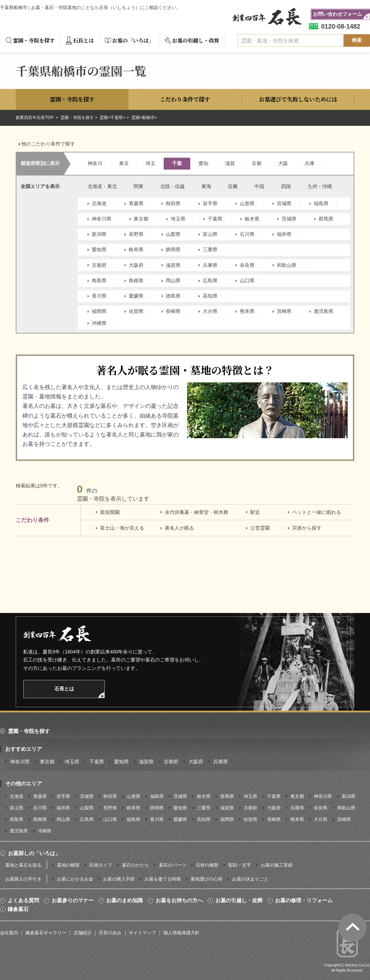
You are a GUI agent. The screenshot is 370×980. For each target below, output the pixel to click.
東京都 (141, 219)
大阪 (283, 163)
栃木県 (252, 219)
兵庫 (310, 163)
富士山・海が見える (122, 528)
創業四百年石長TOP (35, 118)
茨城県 (289, 219)
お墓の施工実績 (277, 865)
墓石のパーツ (172, 865)
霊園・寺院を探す (34, 40)
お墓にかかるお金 (75, 879)
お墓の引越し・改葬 (196, 40)
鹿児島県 (324, 311)
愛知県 (99, 249)
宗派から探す (307, 528)
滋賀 (230, 163)
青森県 (136, 203)
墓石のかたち (135, 865)
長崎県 (173, 311)
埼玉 (150, 163)
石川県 (247, 234)
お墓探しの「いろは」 (34, 853)
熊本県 (247, 311)
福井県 (284, 234)
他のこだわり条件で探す (48, 144)
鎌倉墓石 (18, 909)
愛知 (203, 163)
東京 (124, 163)
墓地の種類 (68, 865)
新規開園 (110, 512)
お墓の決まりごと (250, 879)
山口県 (247, 280)
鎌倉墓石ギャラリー (46, 933)
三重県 (210, 249)
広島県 (210, 280)
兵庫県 (210, 265)
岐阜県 (136, 249)
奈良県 (247, 265)
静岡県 (173, 249)
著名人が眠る (179, 528)
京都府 (99, 265)
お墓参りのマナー (73, 900)
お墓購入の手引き (23, 879)
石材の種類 (207, 865)
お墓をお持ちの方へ (179, 900)
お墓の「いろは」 (133, 40)
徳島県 (173, 296)
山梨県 (173, 234)
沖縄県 (99, 323)
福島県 (321, 203)
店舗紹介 (83, 933)
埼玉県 (178, 219)
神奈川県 (102, 219)
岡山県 (173, 280)
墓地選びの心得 (206, 879)
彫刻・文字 (240, 865)
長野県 (136, 234)
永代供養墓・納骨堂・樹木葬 (197, 512)
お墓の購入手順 (119, 879)
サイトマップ (142, 933)
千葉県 (215, 219)
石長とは (83, 40)
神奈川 (95, 163)
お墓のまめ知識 (124, 900)
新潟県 (99, 234)
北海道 (99, 203)
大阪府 (136, 265)
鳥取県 (99, 280)
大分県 (210, 311)
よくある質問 (23, 900)
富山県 (210, 234)
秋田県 (173, 203)
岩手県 (210, 203)
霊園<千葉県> (112, 118)
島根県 (136, 280)
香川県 (99, 296)
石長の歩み (110, 933)
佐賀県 (136, 311)
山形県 (247, 203)
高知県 (210, 296)
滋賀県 (173, 265)
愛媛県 (136, 296)
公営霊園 (260, 528)
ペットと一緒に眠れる (317, 512)
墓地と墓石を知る (23, 865)
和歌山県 (287, 265)
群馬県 (326, 219)
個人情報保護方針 (182, 933)
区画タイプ (101, 865)
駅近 (255, 512)
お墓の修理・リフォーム (304, 900)
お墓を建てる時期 (163, 879)
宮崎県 (284, 311)
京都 (257, 163)
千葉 (177, 163)
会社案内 (9, 933)
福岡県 (99, 311)
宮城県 (284, 203)
